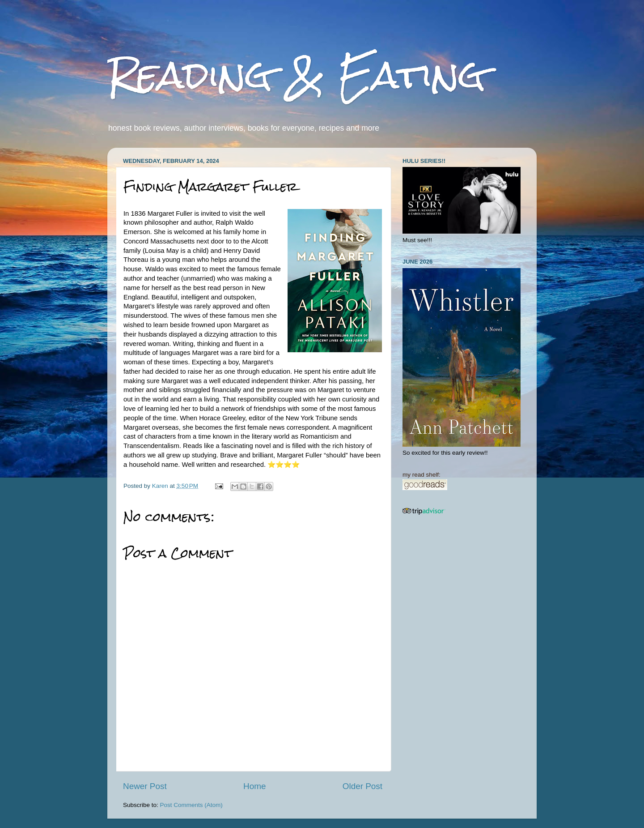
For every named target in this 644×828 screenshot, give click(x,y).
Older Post (362, 786)
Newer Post (145, 786)
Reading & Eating (297, 75)
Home (254, 786)
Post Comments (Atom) (191, 805)
